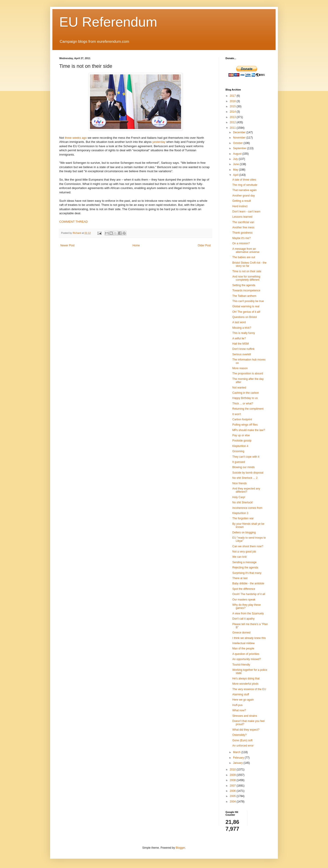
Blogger (180, 848)
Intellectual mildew (243, 643)
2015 (233, 106)
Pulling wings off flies (245, 425)
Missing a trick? (242, 328)
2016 (233, 101)
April (236, 175)
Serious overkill (242, 354)
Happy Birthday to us (245, 398)
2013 (233, 117)
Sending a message (244, 562)
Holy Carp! (239, 497)
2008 (233, 780)
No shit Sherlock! (243, 502)
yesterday (159, 142)
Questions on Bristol (245, 317)
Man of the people (243, 648)
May (236, 170)
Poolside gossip (242, 441)
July (236, 159)
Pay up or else (241, 435)
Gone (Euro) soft (242, 740)
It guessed (239, 462)
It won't (237, 414)
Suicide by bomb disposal (248, 473)
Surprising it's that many (247, 573)
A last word (239, 322)
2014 (233, 112)
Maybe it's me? (241, 238)
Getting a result (242, 201)
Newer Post (67, 245)
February (239, 758)
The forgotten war (243, 518)
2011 (233, 128)
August (238, 154)
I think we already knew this (249, 638)
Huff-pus (237, 705)
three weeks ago (76, 138)
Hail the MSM (241, 344)
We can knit (239, 557)
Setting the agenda (244, 285)
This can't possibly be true (248, 301)
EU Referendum (108, 22)
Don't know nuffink (243, 349)
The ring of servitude (245, 185)
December (240, 132)
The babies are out (244, 257)
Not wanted (239, 388)
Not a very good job (244, 552)
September (240, 148)
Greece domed (241, 633)
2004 (233, 802)
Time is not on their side (247, 271)
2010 (233, 770)
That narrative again (245, 190)
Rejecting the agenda (245, 568)
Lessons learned (242, 217)
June (236, 164)
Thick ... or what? (243, 404)
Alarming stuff (241, 694)
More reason (240, 368)
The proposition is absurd (248, 373)
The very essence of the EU (249, 689)
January (238, 763)
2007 (233, 786)
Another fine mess (243, 227)
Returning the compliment (248, 409)
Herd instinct (240, 206)
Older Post (204, 245)
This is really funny (244, 333)
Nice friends (240, 483)
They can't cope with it (246, 457)
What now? (239, 710)
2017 (233, 96)
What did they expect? (246, 730)
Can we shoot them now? (248, 546)
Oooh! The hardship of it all (249, 594)
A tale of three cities (244, 180)
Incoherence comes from (247, 508)
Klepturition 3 (240, 513)
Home (136, 245)
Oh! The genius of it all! (246, 312)
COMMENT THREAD (74, 222)
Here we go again (243, 700)
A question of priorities (246, 654)
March (237, 752)
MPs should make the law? (249, 430)
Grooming (238, 451)
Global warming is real (246, 306)
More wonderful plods (245, 684)
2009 (233, 775)
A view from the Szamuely (248, 613)
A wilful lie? (239, 338)
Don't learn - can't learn (246, 212)
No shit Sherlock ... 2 (245, 478)
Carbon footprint (242, 419)
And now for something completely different (246, 278)
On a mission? (241, 243)
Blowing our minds (243, 467)
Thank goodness (242, 233)
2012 (233, 122)
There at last (240, 578)
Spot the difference (244, 589)
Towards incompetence (246, 290)
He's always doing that (246, 679)
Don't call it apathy (243, 619)
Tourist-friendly (241, 665)
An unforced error (243, 746)
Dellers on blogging (244, 532)
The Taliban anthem (244, 296)
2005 (233, 796)
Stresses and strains (245, 716)
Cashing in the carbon (246, 393)
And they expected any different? (246, 490)
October (238, 143)
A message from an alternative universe (246, 250)
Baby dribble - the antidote (248, 583)
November (240, 138)
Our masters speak (244, 600)
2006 (233, 791)
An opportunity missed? (247, 659)
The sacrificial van (243, 222)
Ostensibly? (240, 735)
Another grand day (244, 196)
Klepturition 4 (240, 446)
